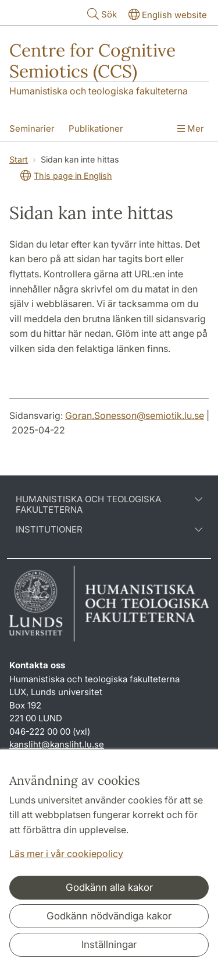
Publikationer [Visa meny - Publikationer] (96, 128)
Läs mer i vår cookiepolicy (66, 854)
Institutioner (109, 530)
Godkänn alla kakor (109, 887)
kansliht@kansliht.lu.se (57, 744)
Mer (191, 128)
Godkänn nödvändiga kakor (109, 916)
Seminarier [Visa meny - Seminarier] (32, 128)
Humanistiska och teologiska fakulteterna (99, 91)
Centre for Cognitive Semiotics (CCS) (92, 61)
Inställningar (109, 944)
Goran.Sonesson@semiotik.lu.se (135, 415)
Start (19, 159)
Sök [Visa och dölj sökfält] (101, 14)
